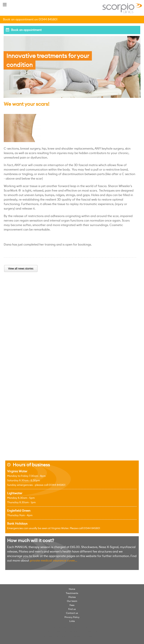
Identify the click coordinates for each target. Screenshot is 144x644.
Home (72, 589)
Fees (72, 605)
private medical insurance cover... (53, 561)
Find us (72, 609)
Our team (72, 601)
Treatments (72, 593)
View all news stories (21, 268)
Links (72, 621)
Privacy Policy (72, 617)
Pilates (72, 597)
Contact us (72, 613)
